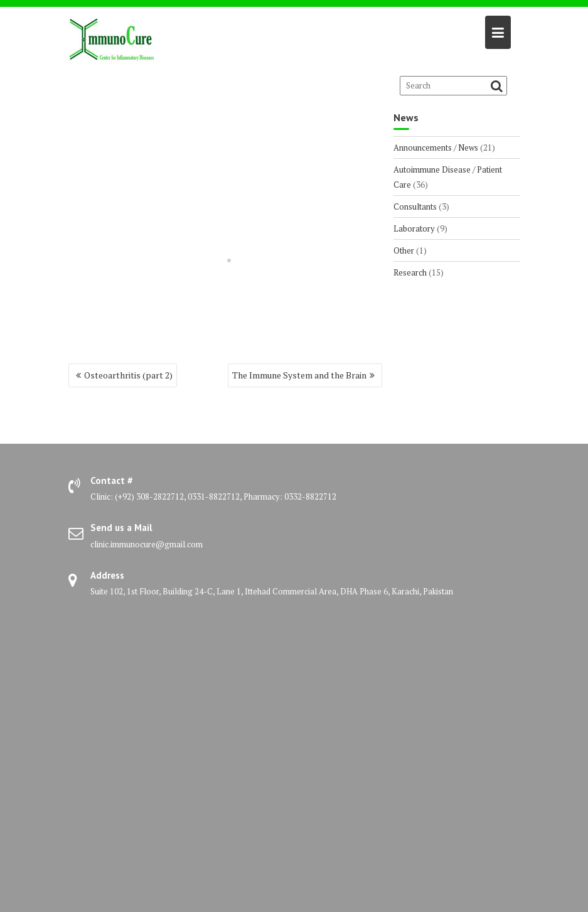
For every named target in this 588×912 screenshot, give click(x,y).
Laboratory (414, 228)
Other (404, 250)
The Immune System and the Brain (299, 375)
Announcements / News (436, 148)
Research (410, 272)
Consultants (415, 207)
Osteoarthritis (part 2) (128, 375)
